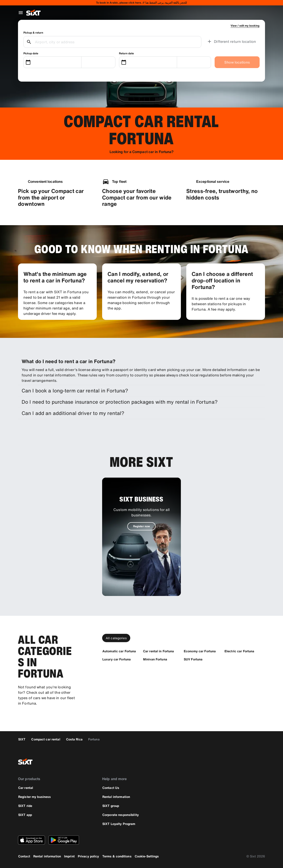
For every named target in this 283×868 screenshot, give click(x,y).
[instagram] (249, 762)
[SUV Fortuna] (193, 659)
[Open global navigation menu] (21, 13)
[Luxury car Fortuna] (117, 659)
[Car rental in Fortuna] (159, 651)
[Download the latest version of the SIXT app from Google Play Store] (64, 840)
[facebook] (227, 762)
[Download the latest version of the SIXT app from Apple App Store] (31, 840)
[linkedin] (260, 762)
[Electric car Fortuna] (239, 651)
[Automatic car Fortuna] (119, 651)
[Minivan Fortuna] (155, 659)
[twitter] (238, 762)
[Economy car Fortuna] (200, 651)
